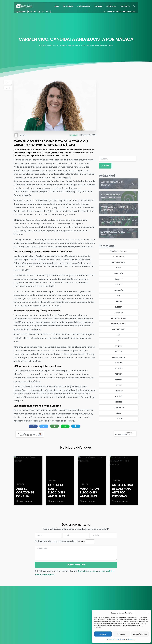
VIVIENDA (119, 419)
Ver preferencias (140, 634)
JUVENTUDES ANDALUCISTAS (72, 613)
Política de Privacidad (128, 639)
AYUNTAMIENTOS (119, 262)
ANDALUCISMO (119, 257)
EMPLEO (119, 301)
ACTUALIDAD (66, 604)
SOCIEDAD (119, 391)
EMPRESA (119, 307)
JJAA (119, 340)
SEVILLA (119, 385)
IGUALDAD (119, 313)
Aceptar (103, 634)
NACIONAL (119, 363)
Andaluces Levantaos (119, 251)
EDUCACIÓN (119, 290)
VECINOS (119, 402)
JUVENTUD (119, 346)
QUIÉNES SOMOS (67, 607)
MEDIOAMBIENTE (119, 357)
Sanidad (119, 380)
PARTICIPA (65, 610)
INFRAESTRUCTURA (119, 318)
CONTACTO (66, 616)
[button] (148, 613)
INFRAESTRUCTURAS (119, 324)
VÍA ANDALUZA (119, 408)
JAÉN (119, 335)
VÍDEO (119, 413)
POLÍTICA (119, 374)
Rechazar (121, 634)
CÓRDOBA (119, 285)
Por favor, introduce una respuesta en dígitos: (57, 541)
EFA (119, 296)
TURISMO (119, 396)
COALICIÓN (119, 273)
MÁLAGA (119, 352)
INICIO (63, 601)
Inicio (42, 45)
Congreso (119, 279)
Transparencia (109, 601)
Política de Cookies (113, 639)
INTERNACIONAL (119, 329)
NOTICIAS (52, 45)
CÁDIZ (119, 268)
